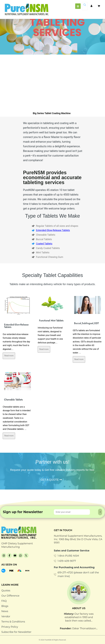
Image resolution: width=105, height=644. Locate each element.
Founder (65, 628)
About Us (79, 608)
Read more (9, 356)
